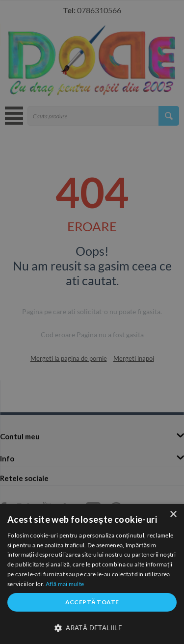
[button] (92, 627)
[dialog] (92, 574)
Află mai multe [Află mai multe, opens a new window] (65, 584)
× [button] (173, 515)
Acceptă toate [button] (92, 602)
